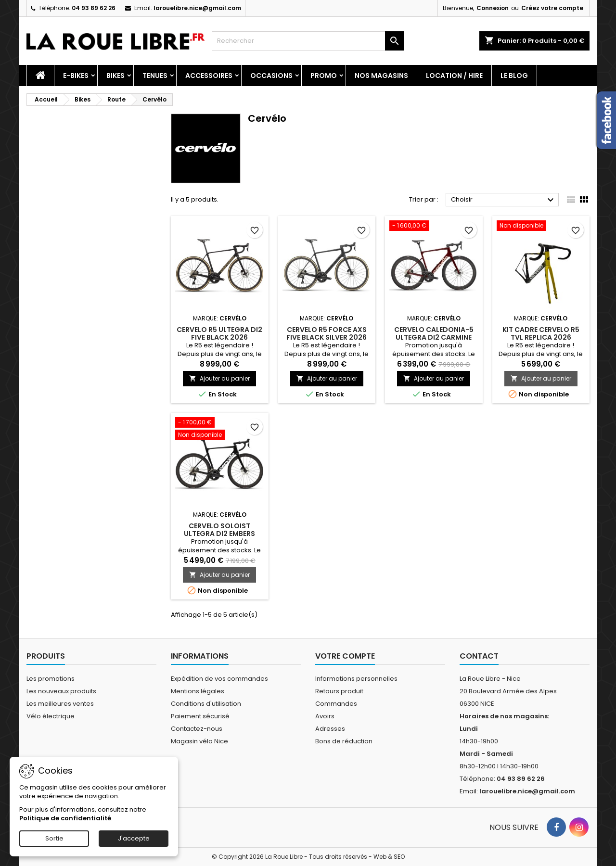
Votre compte (345, 656)
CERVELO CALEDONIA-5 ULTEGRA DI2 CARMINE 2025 (434, 337)
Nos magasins (381, 76)
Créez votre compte (552, 8)
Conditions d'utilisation (206, 704)
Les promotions (51, 679)
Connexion (493, 8)
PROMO (324, 76)
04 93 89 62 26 (94, 8)
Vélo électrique (51, 716)
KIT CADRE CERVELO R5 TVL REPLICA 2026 (541, 333)
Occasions (271, 76)
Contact (479, 656)
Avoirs (325, 716)
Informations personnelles (356, 679)
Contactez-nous (197, 729)
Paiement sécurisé (200, 716)
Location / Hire (454, 76)
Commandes (336, 704)
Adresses (330, 729)
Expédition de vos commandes (219, 679)
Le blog (514, 76)
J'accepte (134, 838)
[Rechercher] (308, 41)
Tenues (155, 76)
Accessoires (209, 76)
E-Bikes (76, 76)
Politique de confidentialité (65, 818)
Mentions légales (198, 691)
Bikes (115, 76)
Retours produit (339, 691)
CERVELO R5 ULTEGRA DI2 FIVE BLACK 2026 (219, 333)
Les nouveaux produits (61, 691)
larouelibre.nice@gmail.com (197, 8)
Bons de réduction (344, 741)
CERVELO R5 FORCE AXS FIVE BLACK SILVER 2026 (327, 333)
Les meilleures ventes (60, 704)
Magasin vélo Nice (199, 741)
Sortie (54, 838)
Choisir (504, 200)
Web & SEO (389, 857)
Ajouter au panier (219, 378)
